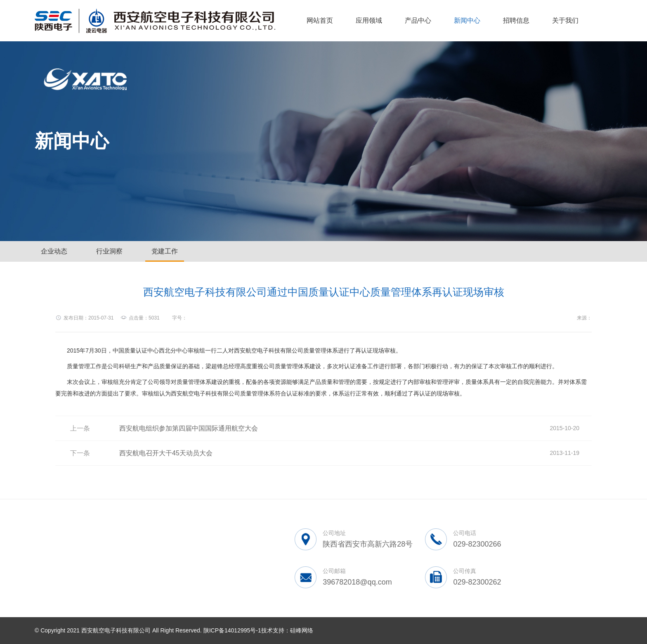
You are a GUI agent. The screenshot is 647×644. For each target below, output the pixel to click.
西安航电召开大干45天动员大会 (166, 453)
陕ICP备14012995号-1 (232, 630)
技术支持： (276, 630)
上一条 (80, 428)
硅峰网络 (302, 630)
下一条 (80, 453)
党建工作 (165, 251)
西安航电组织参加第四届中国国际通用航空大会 (189, 428)
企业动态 (54, 251)
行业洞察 (109, 251)
